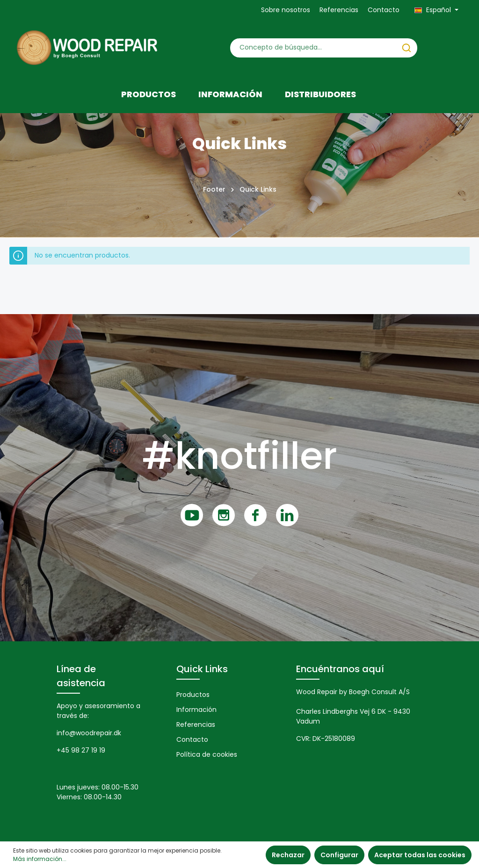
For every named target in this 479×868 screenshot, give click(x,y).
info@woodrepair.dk (89, 733)
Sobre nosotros (286, 10)
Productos (193, 695)
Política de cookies (207, 754)
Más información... (40, 859)
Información (196, 710)
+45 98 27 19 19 (81, 750)
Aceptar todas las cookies (420, 855)
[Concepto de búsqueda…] (313, 48)
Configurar (339, 855)
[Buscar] (406, 48)
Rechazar (288, 855)
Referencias (339, 10)
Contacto (384, 10)
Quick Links (202, 669)
